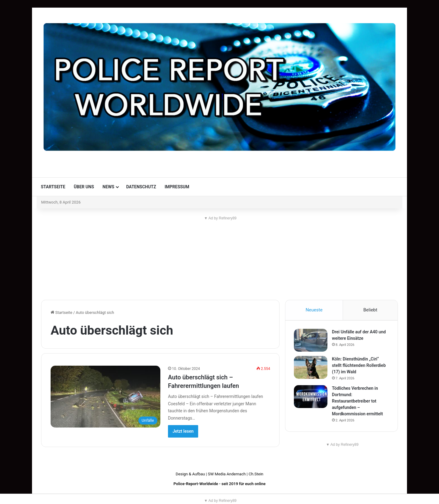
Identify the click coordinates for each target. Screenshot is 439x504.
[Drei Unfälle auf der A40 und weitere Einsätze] (311, 341)
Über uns (84, 187)
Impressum (177, 187)
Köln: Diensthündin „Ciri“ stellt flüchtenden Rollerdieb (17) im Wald (359, 366)
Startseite (53, 187)
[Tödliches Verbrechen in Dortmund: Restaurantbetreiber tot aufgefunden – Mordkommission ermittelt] (311, 398)
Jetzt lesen (183, 431)
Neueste (314, 310)
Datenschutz (141, 187)
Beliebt (370, 310)
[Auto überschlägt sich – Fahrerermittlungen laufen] (105, 397)
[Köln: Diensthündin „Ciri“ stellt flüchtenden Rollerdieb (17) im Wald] (311, 368)
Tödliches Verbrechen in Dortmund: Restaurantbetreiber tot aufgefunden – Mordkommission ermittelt (358, 402)
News (108, 187)
